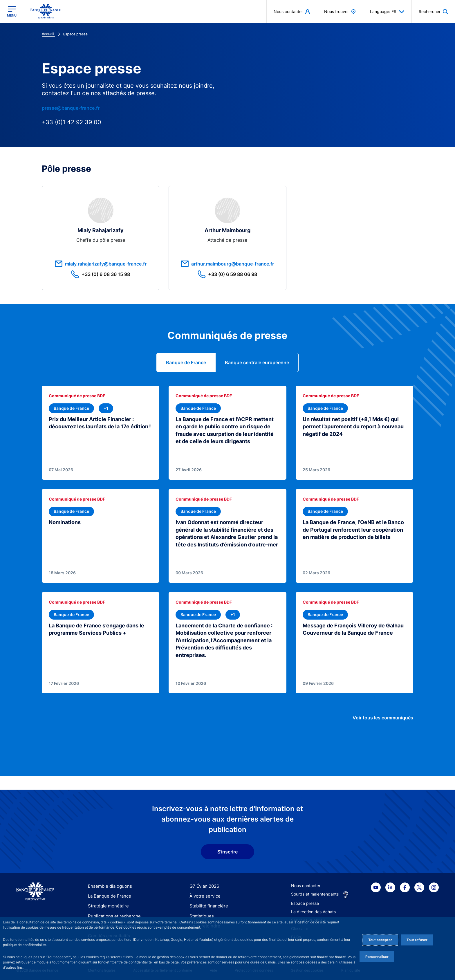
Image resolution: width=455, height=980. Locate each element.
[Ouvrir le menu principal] (12, 11)
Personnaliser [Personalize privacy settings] (377, 957)
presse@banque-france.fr (71, 108)
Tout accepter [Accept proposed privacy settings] (380, 940)
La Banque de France (108, 894)
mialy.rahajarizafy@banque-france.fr (101, 264)
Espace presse (305, 901)
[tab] (186, 362)
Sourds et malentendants (315, 892)
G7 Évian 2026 (203, 884)
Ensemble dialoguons (108, 884)
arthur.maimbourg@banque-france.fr (227, 264)
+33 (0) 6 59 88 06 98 (227, 274)
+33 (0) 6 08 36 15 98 (101, 274)
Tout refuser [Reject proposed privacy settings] (417, 940)
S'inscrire (228, 849)
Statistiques (201, 914)
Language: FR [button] (387, 12)
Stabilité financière (207, 904)
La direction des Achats (313, 909)
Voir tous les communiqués (383, 715)
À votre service (204, 894)
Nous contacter (306, 883)
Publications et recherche (112, 914)
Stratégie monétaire (107, 904)
